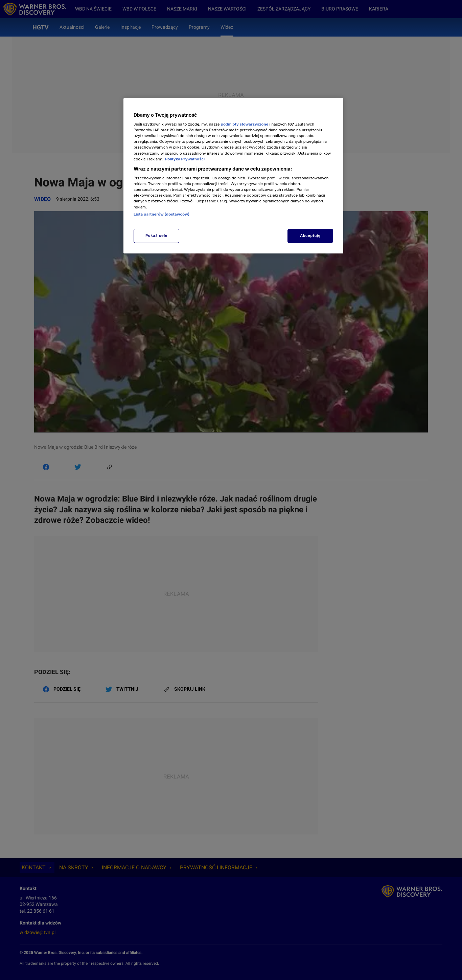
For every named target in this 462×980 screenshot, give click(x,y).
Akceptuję (310, 236)
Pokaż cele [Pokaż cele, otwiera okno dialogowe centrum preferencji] (156, 236)
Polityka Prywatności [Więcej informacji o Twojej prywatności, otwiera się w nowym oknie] (185, 159)
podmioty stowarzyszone (245, 124)
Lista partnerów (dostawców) (161, 214)
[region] (233, 176)
